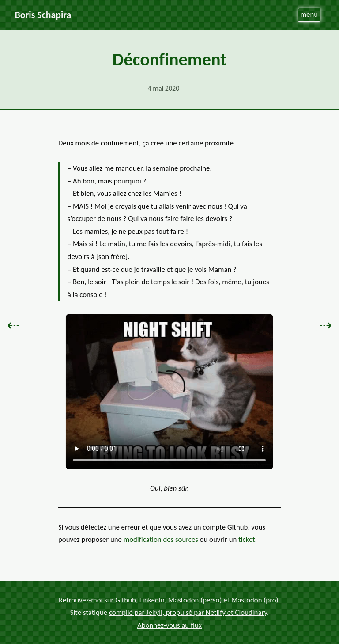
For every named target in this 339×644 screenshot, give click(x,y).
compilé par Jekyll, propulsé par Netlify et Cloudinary (188, 612)
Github (126, 600)
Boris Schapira (43, 15)
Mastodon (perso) (195, 600)
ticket (247, 539)
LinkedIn (152, 600)
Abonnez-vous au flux (169, 625)
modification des (161, 539)
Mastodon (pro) (255, 600)
